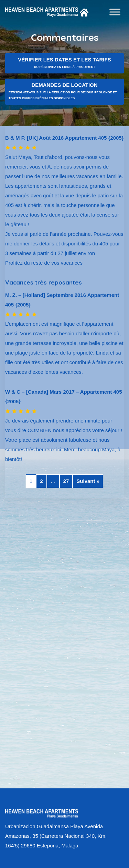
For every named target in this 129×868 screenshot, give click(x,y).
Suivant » (88, 481)
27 (66, 481)
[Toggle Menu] (115, 12)
